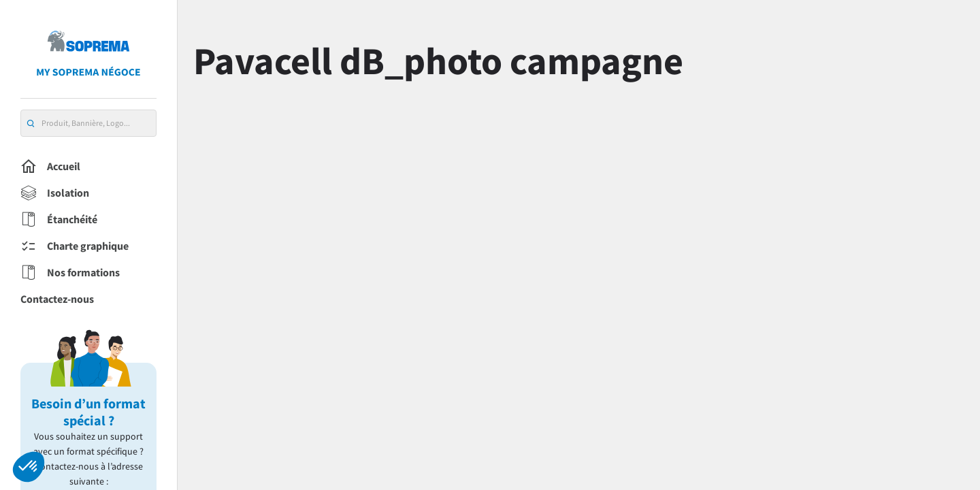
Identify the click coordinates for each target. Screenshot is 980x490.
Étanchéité (59, 220)
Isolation (55, 193)
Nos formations (70, 273)
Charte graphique (75, 246)
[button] (29, 467)
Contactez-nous (57, 299)
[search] (31, 124)
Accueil (50, 167)
